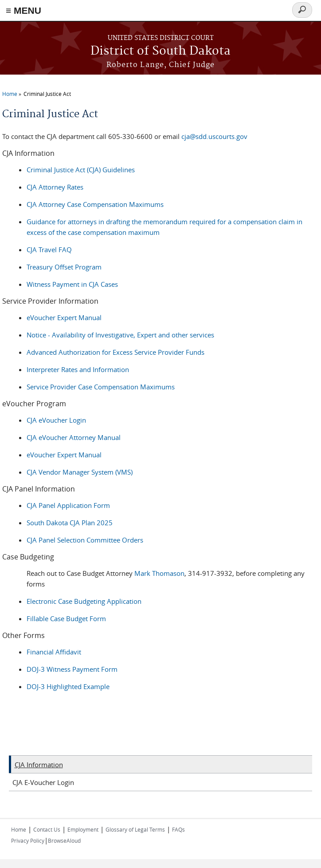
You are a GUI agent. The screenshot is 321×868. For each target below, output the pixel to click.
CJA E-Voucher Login (43, 782)
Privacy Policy (28, 840)
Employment (83, 829)
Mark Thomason (159, 573)
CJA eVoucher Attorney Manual (74, 437)
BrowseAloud (64, 840)
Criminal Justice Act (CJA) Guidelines (81, 170)
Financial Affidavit (54, 652)
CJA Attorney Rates (55, 187)
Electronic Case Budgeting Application (84, 601)
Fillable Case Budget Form (66, 618)
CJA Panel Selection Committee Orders (85, 540)
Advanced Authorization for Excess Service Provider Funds (115, 352)
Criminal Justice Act (47, 94)
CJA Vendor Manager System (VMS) (80, 472)
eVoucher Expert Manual (64, 317)
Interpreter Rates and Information (78, 369)
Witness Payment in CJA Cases (72, 284)
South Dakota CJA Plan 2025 (70, 523)
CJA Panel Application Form (68, 505)
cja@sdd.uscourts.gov (214, 136)
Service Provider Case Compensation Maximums (101, 387)
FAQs (178, 829)
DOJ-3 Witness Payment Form (72, 669)
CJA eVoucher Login (56, 420)
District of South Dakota (160, 51)
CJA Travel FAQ (49, 250)
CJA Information (39, 765)
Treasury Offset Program (64, 267)
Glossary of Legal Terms (135, 829)
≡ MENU (23, 10)
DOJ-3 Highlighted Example (68, 686)
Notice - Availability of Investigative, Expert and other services (120, 335)
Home (10, 94)
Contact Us (47, 829)
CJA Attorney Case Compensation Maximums (95, 204)
